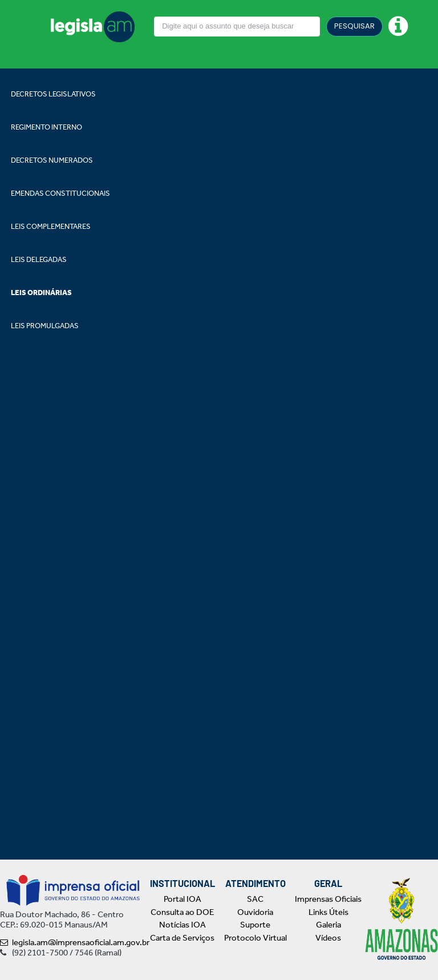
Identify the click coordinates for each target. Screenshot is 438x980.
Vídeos (328, 938)
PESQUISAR (354, 26)
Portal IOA (182, 899)
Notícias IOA (182, 925)
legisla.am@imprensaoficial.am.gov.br (75, 942)
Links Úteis (328, 912)
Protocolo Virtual (255, 938)
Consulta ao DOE (182, 912)
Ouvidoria (255, 912)
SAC (255, 899)
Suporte (255, 925)
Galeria (328, 925)
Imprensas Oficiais (328, 899)
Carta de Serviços (182, 938)
